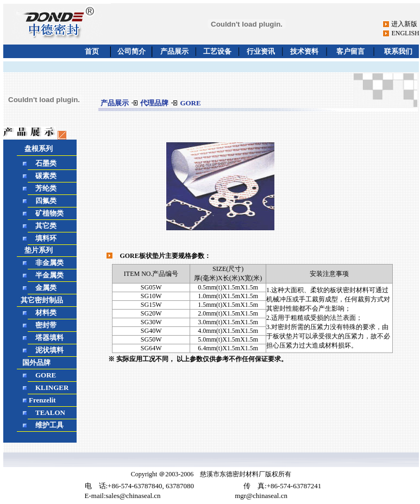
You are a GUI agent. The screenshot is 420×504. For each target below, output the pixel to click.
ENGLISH (405, 33)
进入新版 (404, 24)
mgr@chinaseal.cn (261, 496)
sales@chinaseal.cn (133, 496)
